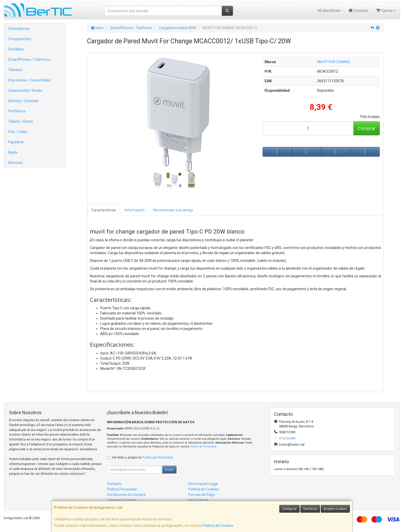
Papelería (16, 142)
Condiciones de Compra (126, 495)
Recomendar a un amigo (173, 210)
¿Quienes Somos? (122, 500)
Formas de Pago (202, 495)
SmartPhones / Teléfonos (29, 60)
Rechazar (310, 509)
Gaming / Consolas (23, 101)
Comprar (367, 128)
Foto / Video (18, 132)
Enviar (169, 470)
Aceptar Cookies (335, 509)
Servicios (15, 163)
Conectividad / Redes (25, 90)
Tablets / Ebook (21, 121)
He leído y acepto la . (143, 457)
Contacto (359, 11)
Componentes (20, 39)
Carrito (386, 11)
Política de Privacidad (203, 447)
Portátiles (16, 49)
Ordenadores (19, 29)
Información (135, 210)
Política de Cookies (218, 526)
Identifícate (329, 11)
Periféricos (17, 111)
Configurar (289, 509)
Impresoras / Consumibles (29, 80)
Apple (13, 152)
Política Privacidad (122, 489)
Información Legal (203, 484)
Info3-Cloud (198, 500)
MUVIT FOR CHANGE (334, 62)
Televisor (15, 70)
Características (104, 210)
